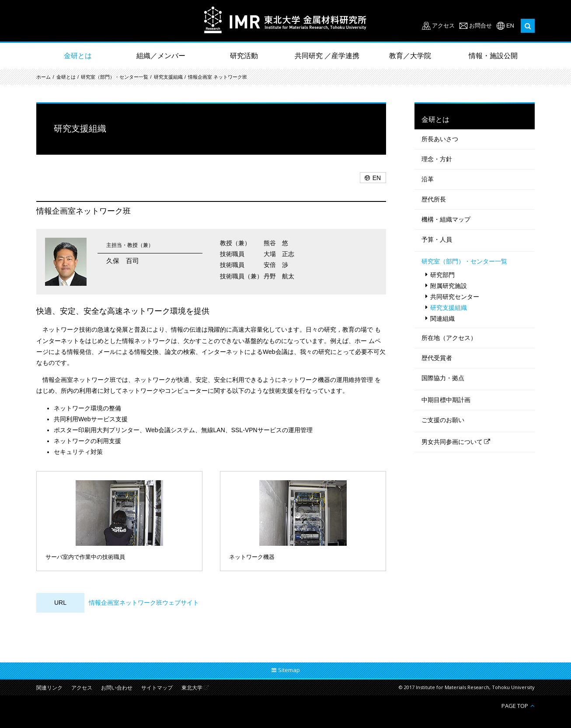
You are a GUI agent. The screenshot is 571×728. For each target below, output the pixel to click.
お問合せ (480, 26)
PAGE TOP (515, 705)
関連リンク (49, 688)
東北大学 (192, 688)
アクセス (443, 26)
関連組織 (442, 319)
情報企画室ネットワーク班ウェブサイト (144, 603)
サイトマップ (157, 688)
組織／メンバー (161, 56)
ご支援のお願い (443, 420)
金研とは (78, 56)
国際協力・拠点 (443, 378)
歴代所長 (434, 199)
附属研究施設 (449, 286)
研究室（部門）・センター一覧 (115, 77)
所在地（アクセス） (449, 338)
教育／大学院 (410, 56)
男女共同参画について (452, 442)
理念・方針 (437, 159)
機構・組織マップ (446, 219)
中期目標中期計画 (446, 400)
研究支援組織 (168, 77)
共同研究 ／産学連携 (327, 56)
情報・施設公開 (493, 56)
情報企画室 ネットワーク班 (218, 77)
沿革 (428, 179)
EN (510, 26)
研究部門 (442, 275)
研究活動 (244, 56)
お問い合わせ (117, 688)
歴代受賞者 (437, 358)
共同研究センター (455, 297)
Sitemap (289, 670)
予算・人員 (437, 239)
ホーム (44, 77)
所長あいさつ (440, 139)
